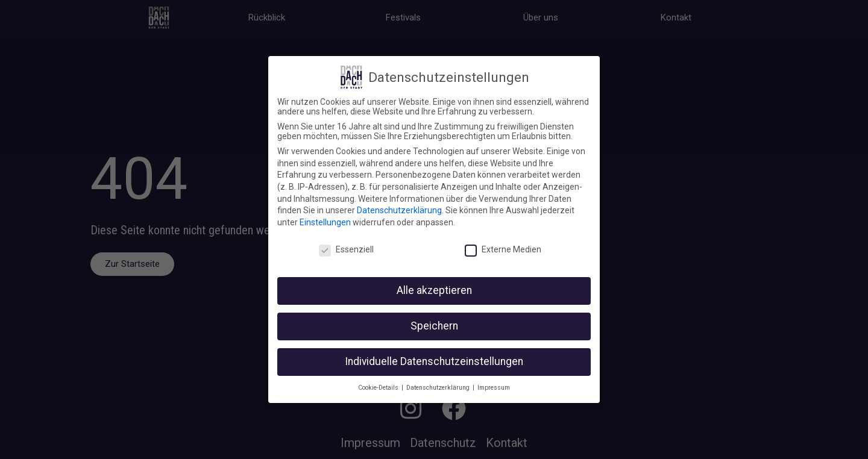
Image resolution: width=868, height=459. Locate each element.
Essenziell (346, 249)
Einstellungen (325, 222)
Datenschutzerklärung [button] (439, 388)
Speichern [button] (434, 326)
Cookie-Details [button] (379, 388)
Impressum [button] (494, 388)
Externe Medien (503, 249)
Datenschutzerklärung (399, 210)
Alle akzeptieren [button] (434, 290)
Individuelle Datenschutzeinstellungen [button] (434, 361)
